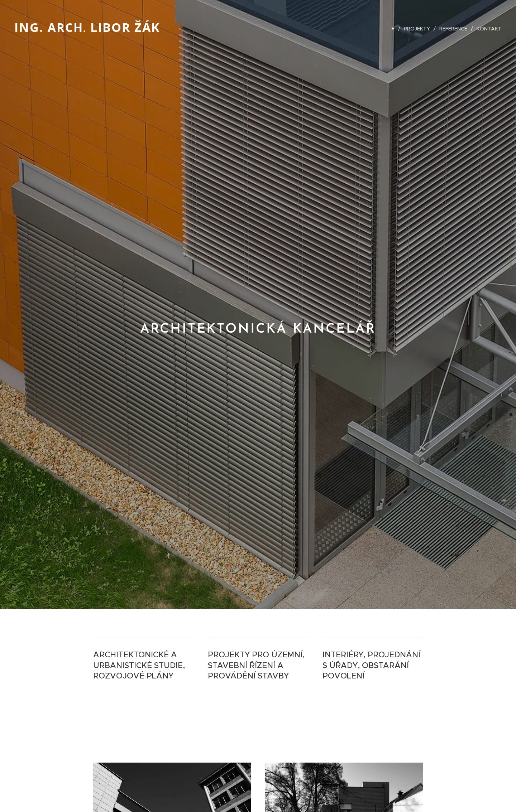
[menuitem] (395, 29)
